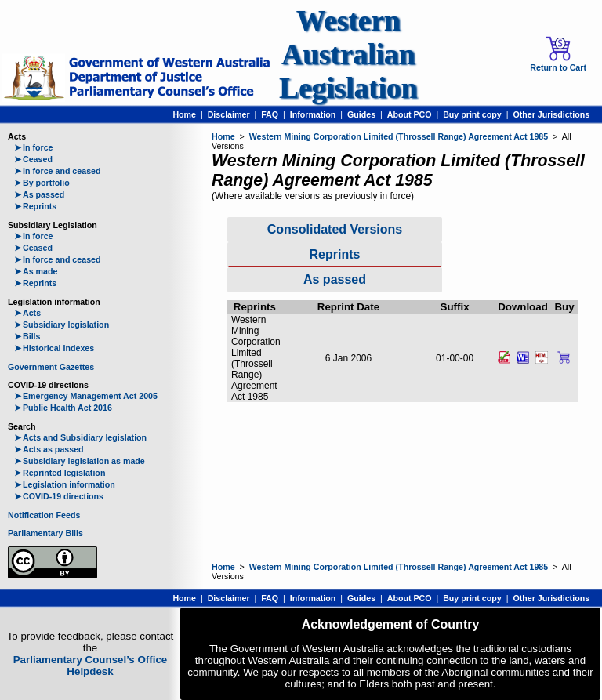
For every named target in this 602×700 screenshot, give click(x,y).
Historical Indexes (54, 348)
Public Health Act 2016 (63, 408)
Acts (27, 313)
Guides (361, 114)
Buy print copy (472, 114)
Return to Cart (558, 54)
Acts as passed (49, 449)
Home (184, 114)
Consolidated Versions (335, 229)
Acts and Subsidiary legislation (80, 437)
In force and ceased (58, 171)
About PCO (410, 114)
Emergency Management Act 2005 (86, 396)
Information (313, 114)
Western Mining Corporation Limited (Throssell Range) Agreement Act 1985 (399, 136)
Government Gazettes (51, 367)
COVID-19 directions (59, 496)
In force (34, 147)
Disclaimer (229, 114)
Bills (27, 336)
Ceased (33, 159)
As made (36, 271)
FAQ (270, 114)
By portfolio (42, 183)
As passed (39, 194)
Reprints (35, 206)
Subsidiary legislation (62, 325)
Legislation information (65, 484)
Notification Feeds (44, 515)
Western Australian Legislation (348, 54)
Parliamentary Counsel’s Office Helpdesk (91, 666)
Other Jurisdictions (551, 114)
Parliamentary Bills (45, 533)
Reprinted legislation (60, 473)
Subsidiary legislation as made (80, 461)
